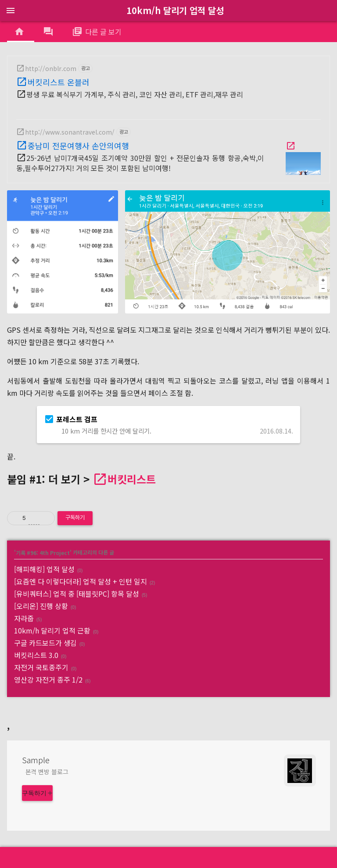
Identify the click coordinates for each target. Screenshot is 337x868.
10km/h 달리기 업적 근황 (52, 630)
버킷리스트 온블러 (59, 82)
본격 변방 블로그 (47, 772)
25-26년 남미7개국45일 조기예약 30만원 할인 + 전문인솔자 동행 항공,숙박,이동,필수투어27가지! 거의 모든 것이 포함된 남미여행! (140, 163)
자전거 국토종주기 (41, 667)
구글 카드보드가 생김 (45, 643)
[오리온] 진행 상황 (41, 606)
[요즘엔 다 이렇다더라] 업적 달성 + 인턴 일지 (81, 581)
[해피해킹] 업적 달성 (44, 569)
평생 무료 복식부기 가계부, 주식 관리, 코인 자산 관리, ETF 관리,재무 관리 (135, 94)
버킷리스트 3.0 (36, 655)
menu (11, 11)
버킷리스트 (132, 479)
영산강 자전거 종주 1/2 (48, 679)
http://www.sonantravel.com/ (70, 132)
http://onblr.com (51, 68)
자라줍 (24, 618)
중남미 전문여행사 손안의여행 (78, 146)
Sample (36, 760)
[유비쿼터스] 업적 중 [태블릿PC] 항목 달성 (77, 594)
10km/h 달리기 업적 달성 (175, 10)
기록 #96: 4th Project (43, 552)
